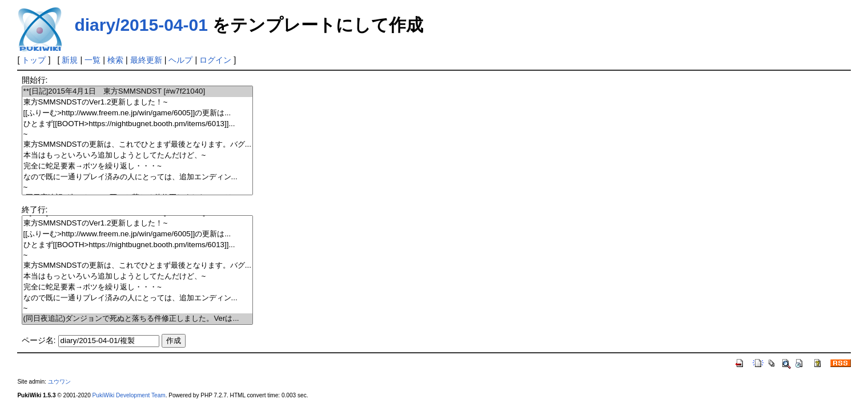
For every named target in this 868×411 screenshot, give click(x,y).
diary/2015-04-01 (141, 25)
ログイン (215, 60)
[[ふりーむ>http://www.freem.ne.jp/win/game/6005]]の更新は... (137, 113)
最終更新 (146, 60)
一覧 (93, 60)
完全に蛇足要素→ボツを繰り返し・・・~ (137, 166)
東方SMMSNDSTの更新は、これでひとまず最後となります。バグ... (137, 145)
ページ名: (39, 340)
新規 (70, 60)
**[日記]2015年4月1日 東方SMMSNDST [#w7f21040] (137, 92)
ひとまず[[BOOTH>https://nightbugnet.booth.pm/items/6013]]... (137, 124)
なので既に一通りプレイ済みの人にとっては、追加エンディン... (137, 177)
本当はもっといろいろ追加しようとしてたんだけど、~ (137, 156)
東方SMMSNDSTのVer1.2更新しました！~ (137, 102)
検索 (115, 60)
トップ (34, 60)
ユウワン (59, 382)
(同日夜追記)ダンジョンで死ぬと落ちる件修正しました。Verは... (137, 319)
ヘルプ (180, 60)
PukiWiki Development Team (129, 395)
